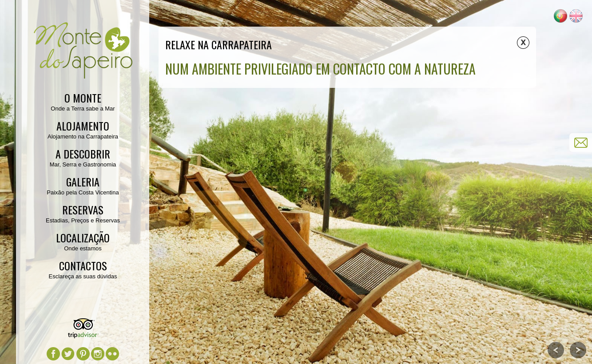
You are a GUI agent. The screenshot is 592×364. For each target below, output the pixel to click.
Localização (83, 237)
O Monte (83, 98)
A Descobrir (83, 154)
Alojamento (83, 126)
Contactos (83, 265)
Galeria (83, 182)
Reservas (83, 210)
